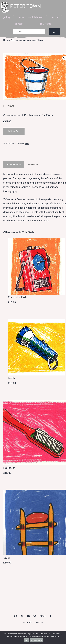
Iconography (24, 40)
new (22, 17)
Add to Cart (14, 131)
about (55, 17)
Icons (34, 40)
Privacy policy (37, 640)
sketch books (36, 17)
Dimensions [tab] (33, 165)
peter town (26, 6)
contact (19, 24)
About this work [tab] (14, 165)
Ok (26, 640)
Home (6, 40)
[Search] (54, 32)
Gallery (14, 40)
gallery (7, 17)
